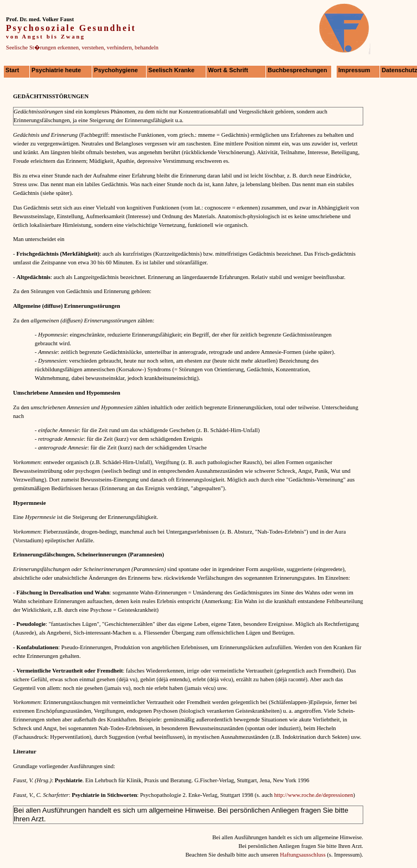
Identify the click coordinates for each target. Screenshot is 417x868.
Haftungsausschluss (302, 855)
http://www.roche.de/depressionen (314, 795)
